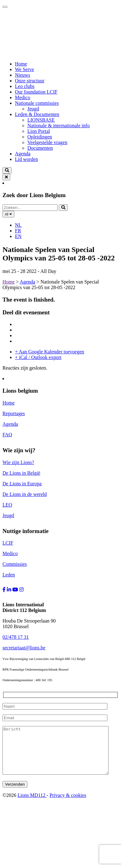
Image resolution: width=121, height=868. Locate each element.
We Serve (24, 69)
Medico (23, 97)
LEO (7, 505)
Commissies (15, 564)
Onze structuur (30, 81)
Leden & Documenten (37, 114)
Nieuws (23, 75)
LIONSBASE (41, 120)
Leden (9, 575)
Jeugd (33, 109)
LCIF (8, 543)
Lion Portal (39, 131)
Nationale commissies (37, 103)
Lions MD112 (32, 805)
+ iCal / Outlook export (38, 357)
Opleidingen (40, 137)
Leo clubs (25, 86)
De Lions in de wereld (25, 494)
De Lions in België (21, 473)
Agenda (23, 154)
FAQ (7, 435)
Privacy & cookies (68, 805)
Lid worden (26, 159)
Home (21, 64)
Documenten (40, 148)
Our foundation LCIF (36, 92)
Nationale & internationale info (58, 126)
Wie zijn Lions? (18, 462)
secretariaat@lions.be (24, 648)
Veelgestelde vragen (47, 142)
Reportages (14, 413)
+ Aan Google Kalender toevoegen (49, 352)
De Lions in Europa (22, 484)
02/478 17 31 (16, 637)
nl (8, 214)
